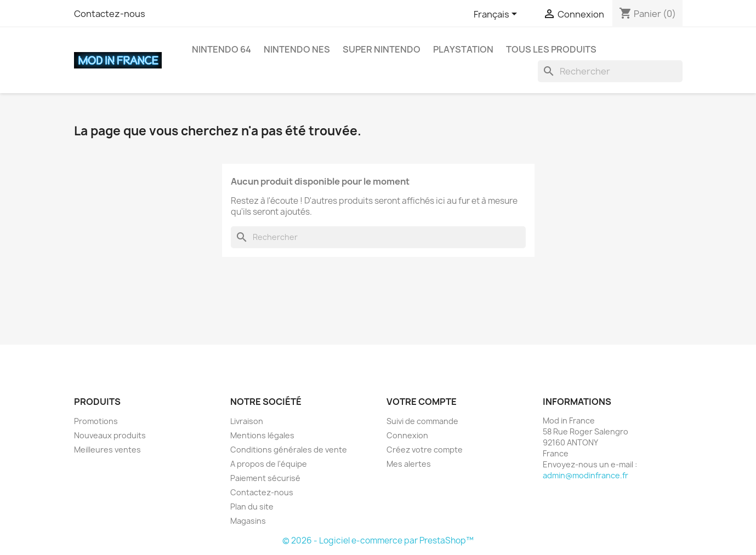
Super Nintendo (382, 49)
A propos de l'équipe (269, 464)
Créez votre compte (425, 450)
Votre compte (422, 402)
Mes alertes (409, 464)
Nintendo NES (297, 49)
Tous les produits (551, 49)
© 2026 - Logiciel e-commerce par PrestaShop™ (378, 540)
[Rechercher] (610, 71)
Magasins (248, 521)
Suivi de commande (422, 421)
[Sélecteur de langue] (497, 15)
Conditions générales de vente (289, 450)
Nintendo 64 (221, 49)
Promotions (96, 421)
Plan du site (252, 507)
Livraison (247, 421)
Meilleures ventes (107, 450)
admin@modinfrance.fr (586, 475)
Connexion (407, 435)
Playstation (463, 49)
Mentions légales (262, 435)
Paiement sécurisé (265, 478)
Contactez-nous (110, 14)
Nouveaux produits (110, 435)
